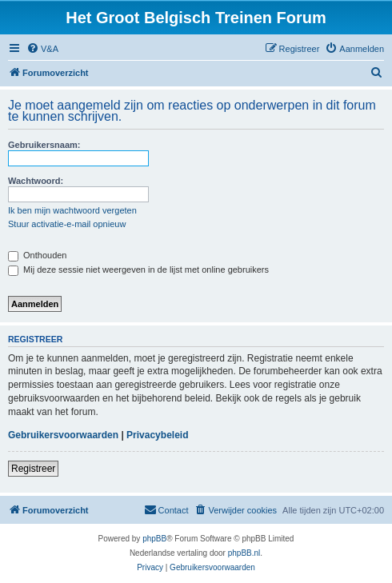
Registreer (33, 469)
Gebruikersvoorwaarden (63, 435)
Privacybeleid (157, 435)
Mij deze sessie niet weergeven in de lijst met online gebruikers (138, 270)
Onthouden (38, 255)
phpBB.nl (244, 553)
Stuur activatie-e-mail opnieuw (67, 224)
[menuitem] (42, 49)
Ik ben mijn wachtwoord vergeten (72, 210)
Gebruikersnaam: (44, 145)
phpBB (154, 539)
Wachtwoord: (36, 181)
